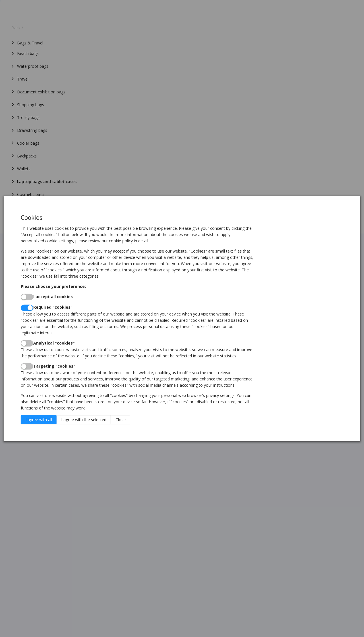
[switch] (27, 297)
